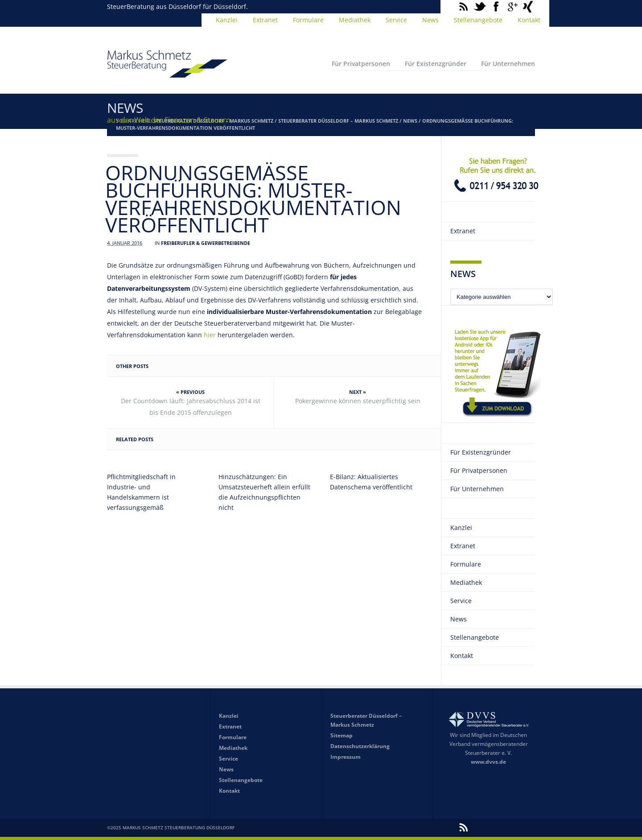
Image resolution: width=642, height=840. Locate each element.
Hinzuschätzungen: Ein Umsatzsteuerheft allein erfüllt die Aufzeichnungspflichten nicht (264, 492)
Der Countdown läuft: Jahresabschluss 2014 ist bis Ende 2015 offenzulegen (191, 407)
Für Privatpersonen (361, 64)
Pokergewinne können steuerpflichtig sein (358, 401)
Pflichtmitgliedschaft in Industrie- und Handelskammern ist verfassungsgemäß (141, 492)
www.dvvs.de (488, 762)
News (430, 20)
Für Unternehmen (508, 64)
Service (396, 20)
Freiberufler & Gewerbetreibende (206, 243)
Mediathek (355, 20)
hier (210, 335)
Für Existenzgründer (436, 64)
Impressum (346, 757)
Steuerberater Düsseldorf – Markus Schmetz (338, 121)
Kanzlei (227, 20)
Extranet (265, 20)
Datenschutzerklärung (360, 746)
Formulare (308, 20)
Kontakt (529, 20)
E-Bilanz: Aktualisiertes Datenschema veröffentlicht (371, 482)
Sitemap (342, 735)
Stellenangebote (478, 20)
